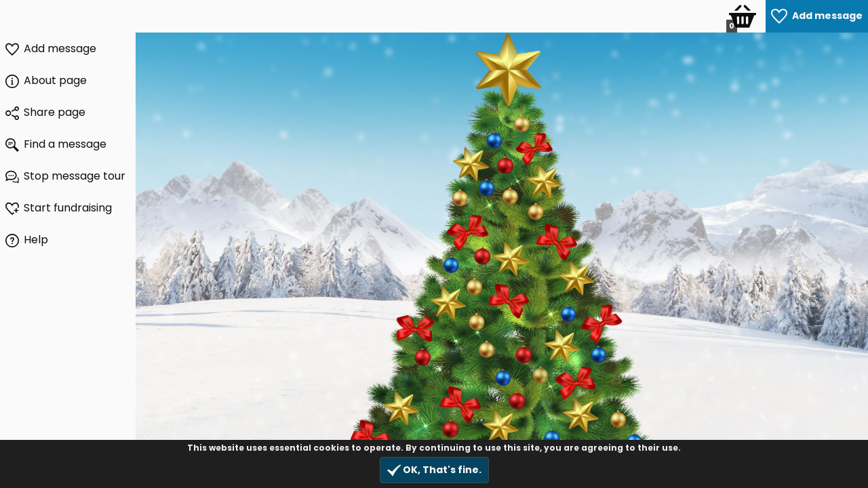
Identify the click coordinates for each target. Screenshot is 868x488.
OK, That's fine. (434, 470)
